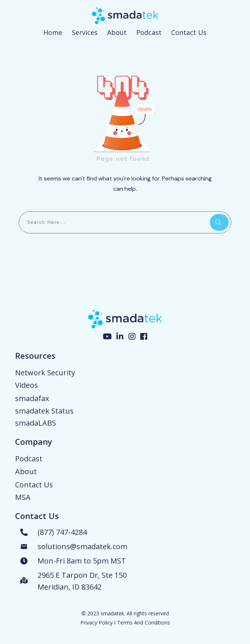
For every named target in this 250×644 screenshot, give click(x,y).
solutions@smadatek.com (82, 546)
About (26, 471)
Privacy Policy (96, 622)
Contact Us (34, 485)
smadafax (32, 398)
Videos (27, 385)
